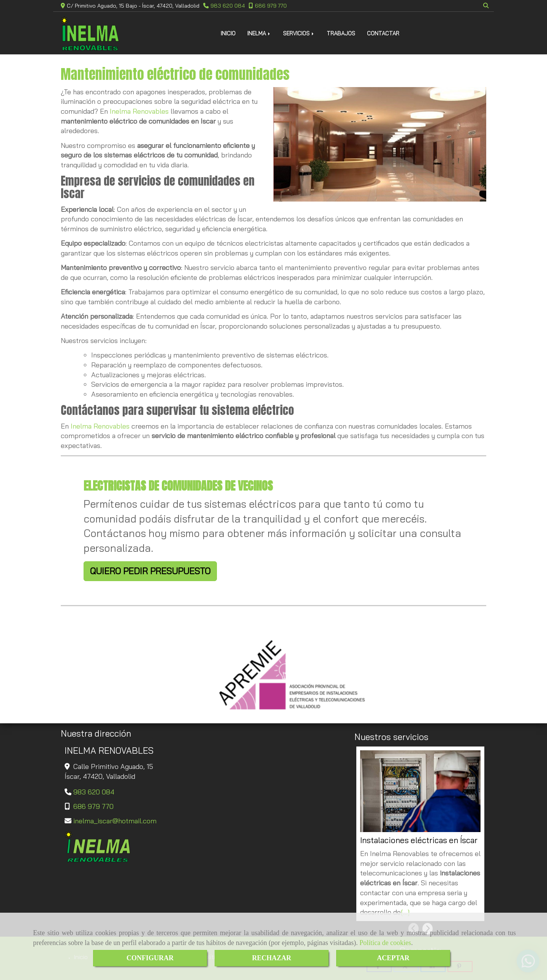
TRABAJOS (341, 33)
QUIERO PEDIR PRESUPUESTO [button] (150, 571)
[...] (405, 912)
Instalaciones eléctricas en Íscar (419, 840)
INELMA (259, 33)
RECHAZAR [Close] (271, 958)
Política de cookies (385, 943)
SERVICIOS (299, 33)
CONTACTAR (383, 33)
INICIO (228, 33)
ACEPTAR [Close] (393, 958)
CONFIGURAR (150, 958)
